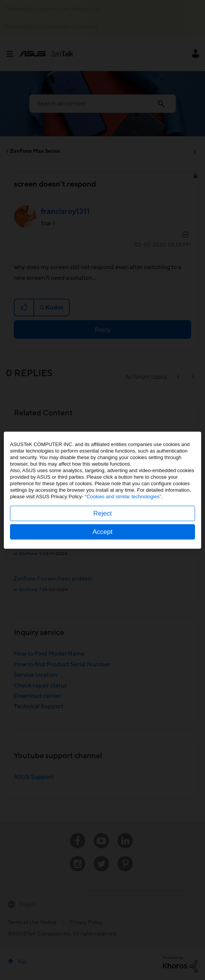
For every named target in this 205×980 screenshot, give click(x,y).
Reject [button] (102, 513)
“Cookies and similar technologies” (123, 496)
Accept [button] (102, 531)
